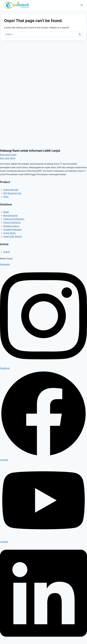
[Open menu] (82, 5)
